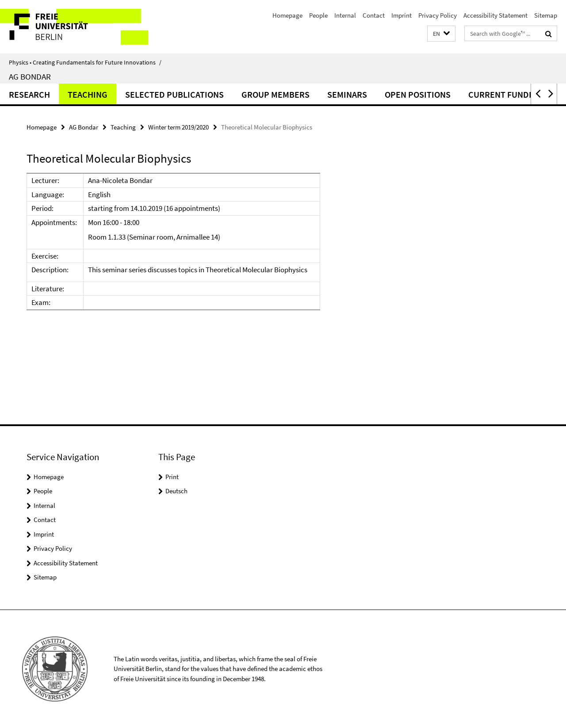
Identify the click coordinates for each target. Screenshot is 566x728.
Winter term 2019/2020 (178, 127)
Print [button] (172, 477)
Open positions (418, 94)
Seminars (347, 94)
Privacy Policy (438, 15)
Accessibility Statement (495, 15)
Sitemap (546, 15)
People (318, 15)
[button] (441, 34)
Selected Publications (174, 94)
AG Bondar (30, 76)
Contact (374, 15)
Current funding (506, 94)
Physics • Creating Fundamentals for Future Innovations (85, 62)
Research (29, 94)
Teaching (88, 94)
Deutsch (176, 491)
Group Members (275, 94)
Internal (345, 15)
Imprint (402, 15)
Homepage (287, 15)
